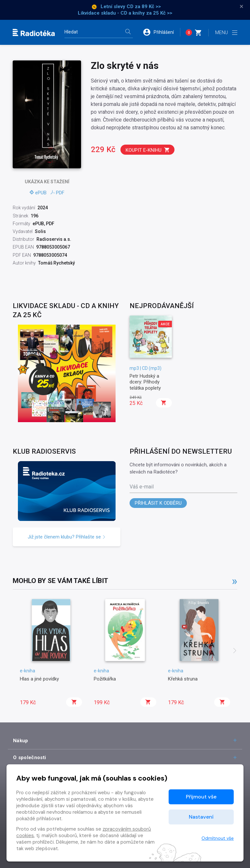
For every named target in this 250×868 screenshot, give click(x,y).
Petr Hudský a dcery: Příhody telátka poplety (145, 382)
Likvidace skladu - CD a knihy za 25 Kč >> (125, 13)
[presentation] (235, 651)
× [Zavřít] (242, 6)
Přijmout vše (201, 797)
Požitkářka (105, 679)
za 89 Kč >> (148, 6)
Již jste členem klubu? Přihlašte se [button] (67, 537)
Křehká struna (183, 679)
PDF (57, 193)
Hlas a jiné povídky (39, 679)
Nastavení (201, 817)
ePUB (38, 193)
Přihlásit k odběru (158, 503)
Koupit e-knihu (148, 150)
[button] (161, 32)
